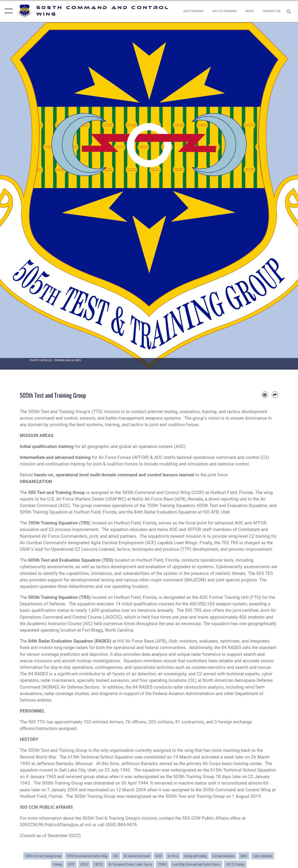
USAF (159, 856)
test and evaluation (223, 856)
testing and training (195, 856)
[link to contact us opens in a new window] (271, 11)
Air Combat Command (137, 856)
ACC (116, 856)
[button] (8, 11)
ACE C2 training (235, 864)
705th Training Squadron (53, 523)
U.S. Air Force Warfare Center (76, 499)
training (58, 864)
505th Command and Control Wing (156, 493)
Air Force (173, 856)
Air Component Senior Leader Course (130, 864)
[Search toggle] (290, 11)
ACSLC (84, 864)
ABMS (244, 856)
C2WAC (162, 864)
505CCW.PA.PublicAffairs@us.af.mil (56, 825)
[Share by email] (275, 395)
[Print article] (265, 395)
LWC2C (98, 864)
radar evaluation (263, 856)
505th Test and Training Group (43, 856)
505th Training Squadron (53, 597)
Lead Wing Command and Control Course (196, 864)
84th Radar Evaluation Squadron (61, 641)
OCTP (71, 864)
